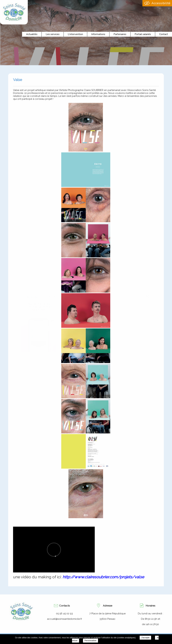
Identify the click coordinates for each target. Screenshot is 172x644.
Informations (98, 34)
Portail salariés (143, 34)
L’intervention (75, 34)
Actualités (32, 34)
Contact (164, 34)
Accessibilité (161, 3)
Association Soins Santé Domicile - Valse (14, 12)
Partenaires (120, 34)
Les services (53, 34)
